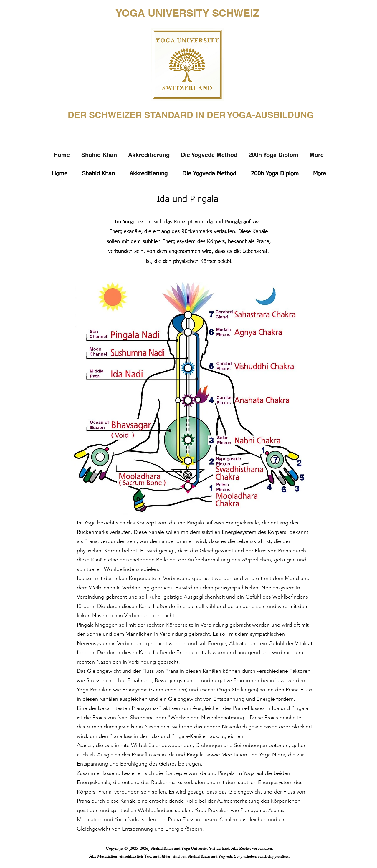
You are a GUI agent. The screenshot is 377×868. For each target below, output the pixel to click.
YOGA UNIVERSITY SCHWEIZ (187, 13)
